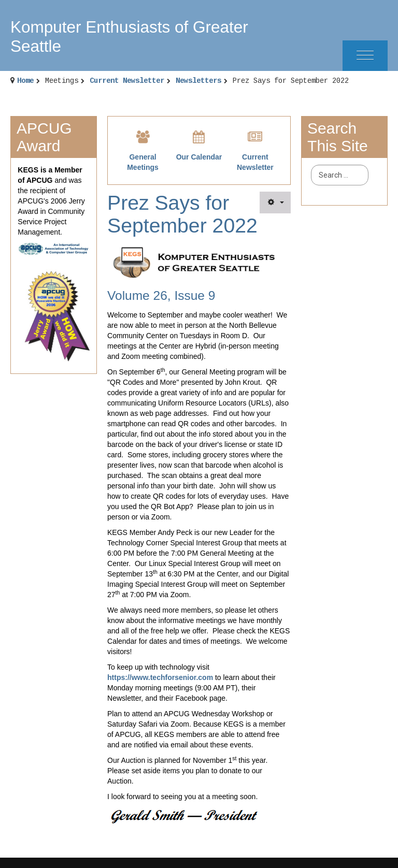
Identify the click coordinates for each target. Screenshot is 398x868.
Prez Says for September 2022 (182, 214)
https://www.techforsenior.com (160, 677)
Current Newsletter (127, 81)
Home (25, 81)
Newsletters (198, 81)
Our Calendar (199, 157)
